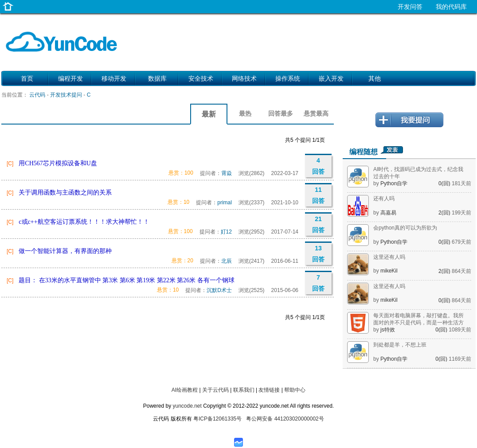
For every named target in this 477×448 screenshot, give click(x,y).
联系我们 (244, 390)
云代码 (37, 95)
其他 (375, 78)
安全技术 (201, 78)
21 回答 (318, 224)
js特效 (388, 330)
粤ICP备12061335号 (217, 419)
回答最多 (281, 113)
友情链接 (269, 390)
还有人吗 (384, 199)
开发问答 (410, 7)
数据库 (157, 78)
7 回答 (318, 283)
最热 (245, 113)
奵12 (226, 232)
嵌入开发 (331, 78)
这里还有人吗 (389, 257)
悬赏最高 (316, 113)
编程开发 (70, 78)
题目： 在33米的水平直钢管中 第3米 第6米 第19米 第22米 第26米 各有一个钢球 (127, 280)
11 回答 (318, 195)
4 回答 (318, 166)
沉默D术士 (219, 290)
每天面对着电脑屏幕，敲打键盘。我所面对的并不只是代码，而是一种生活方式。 (418, 323)
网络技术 (244, 78)
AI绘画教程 (185, 390)
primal (225, 203)
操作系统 (288, 78)
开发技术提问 (66, 95)
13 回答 (318, 254)
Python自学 (394, 183)
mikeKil (389, 271)
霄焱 (227, 173)
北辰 (227, 261)
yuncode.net (187, 406)
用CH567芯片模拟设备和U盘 (58, 163)
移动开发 (114, 78)
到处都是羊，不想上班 (400, 345)
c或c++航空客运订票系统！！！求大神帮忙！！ (84, 222)
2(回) (445, 213)
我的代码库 (451, 7)
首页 (27, 78)
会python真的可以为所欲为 (405, 228)
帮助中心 (295, 390)
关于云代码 (215, 390)
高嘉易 (388, 213)
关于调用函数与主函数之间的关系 (65, 193)
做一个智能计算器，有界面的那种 (65, 251)
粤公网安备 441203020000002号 (285, 419)
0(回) (445, 183)
